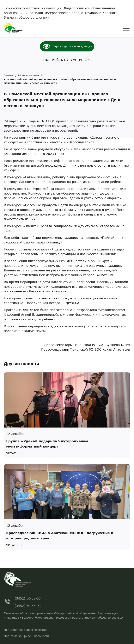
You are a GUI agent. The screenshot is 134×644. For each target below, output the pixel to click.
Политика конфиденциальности (26, 636)
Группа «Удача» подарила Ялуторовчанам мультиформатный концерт (47, 444)
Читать (12, 453)
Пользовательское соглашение (26, 630)
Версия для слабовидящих (72, 46)
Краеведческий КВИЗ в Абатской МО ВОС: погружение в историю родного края (60, 535)
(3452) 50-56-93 (28, 605)
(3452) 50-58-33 (28, 598)
